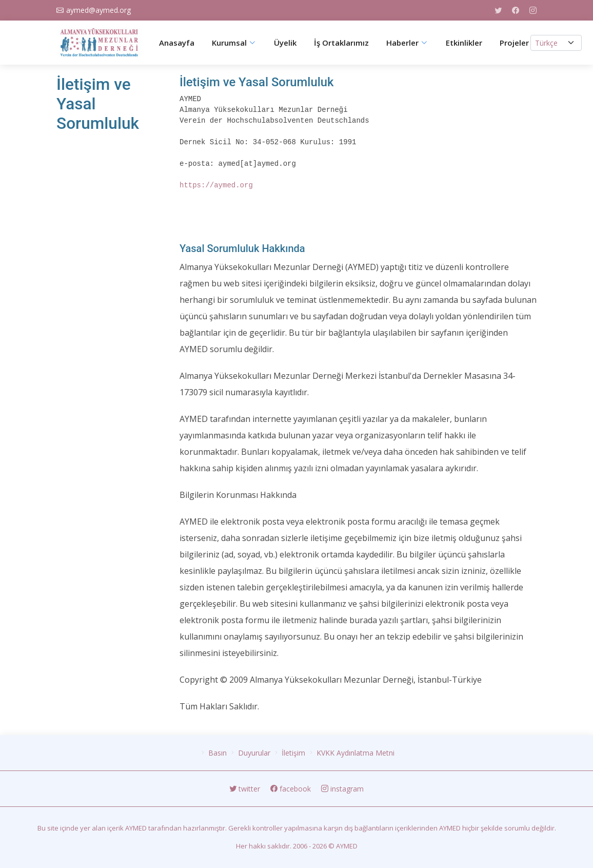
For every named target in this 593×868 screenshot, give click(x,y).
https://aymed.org (216, 185)
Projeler (514, 43)
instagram (342, 789)
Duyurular (254, 753)
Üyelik (285, 43)
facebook (292, 789)
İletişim (293, 753)
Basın (218, 753)
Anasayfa (177, 43)
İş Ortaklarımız (341, 43)
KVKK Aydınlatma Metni (355, 753)
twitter (246, 789)
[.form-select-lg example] (556, 43)
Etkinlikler (464, 43)
